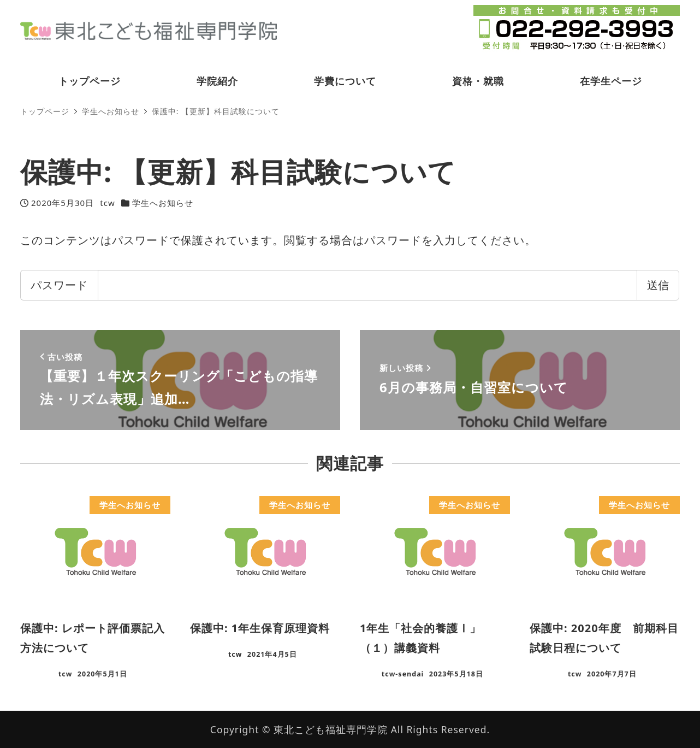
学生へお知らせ (163, 203)
